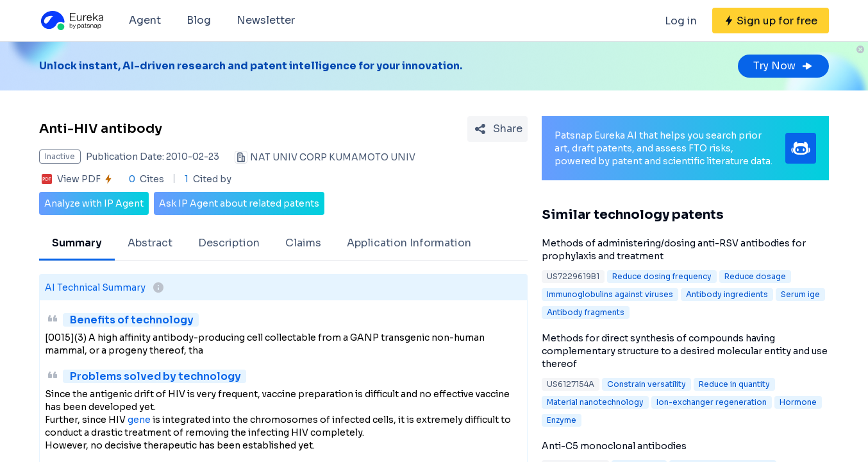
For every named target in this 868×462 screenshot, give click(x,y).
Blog (199, 20)
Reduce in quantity (734, 384)
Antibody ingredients (727, 294)
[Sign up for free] (771, 21)
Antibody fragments (586, 312)
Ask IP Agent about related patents (239, 203)
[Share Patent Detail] (497, 129)
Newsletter (266, 20)
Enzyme (562, 420)
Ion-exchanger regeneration (712, 402)
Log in (681, 21)
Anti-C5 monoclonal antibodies (614, 446)
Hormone (798, 402)
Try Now (783, 66)
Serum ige (800, 294)
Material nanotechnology (595, 402)
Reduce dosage (755, 276)
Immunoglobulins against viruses (610, 294)
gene (139, 420)
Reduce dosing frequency (662, 276)
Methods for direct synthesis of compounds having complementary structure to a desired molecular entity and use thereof (685, 351)
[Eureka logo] (71, 21)
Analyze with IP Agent (94, 203)
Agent (145, 20)
